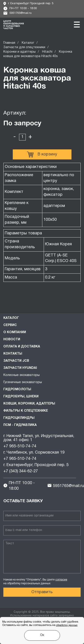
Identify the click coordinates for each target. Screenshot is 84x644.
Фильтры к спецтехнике (26, 411)
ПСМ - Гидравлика (20, 425)
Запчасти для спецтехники (24, 47)
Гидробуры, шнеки (21, 397)
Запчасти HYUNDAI (20, 368)
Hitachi (47, 52)
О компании (15, 332)
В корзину (42, 155)
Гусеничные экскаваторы (23, 382)
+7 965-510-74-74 (20, 446)
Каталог (28, 43)
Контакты (13, 354)
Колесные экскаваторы (22, 375)
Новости (12, 340)
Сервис (10, 325)
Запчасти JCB (16, 361)
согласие (61, 580)
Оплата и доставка (22, 347)
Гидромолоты (17, 389)
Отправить (42, 592)
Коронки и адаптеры (19, 52)
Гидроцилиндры (19, 418)
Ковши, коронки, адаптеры (29, 404)
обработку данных (67, 625)
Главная (9, 43)
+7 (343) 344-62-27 (21, 471)
